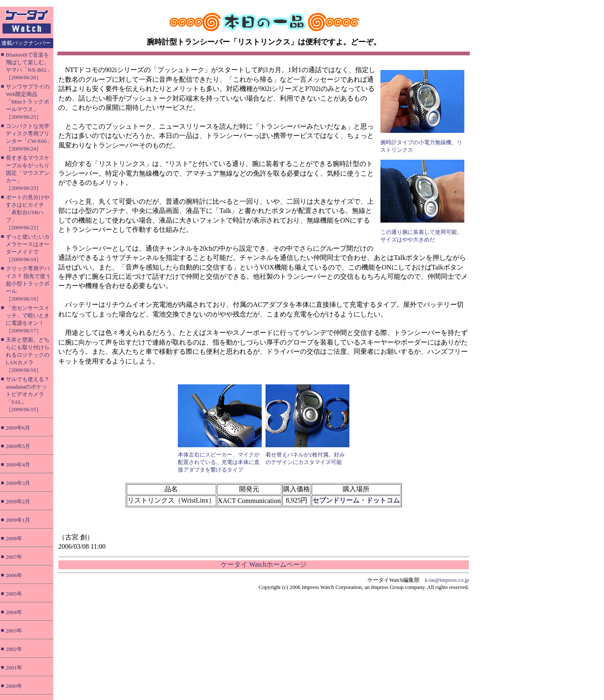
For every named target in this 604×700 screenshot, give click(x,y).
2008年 (14, 538)
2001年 (14, 668)
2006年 (14, 575)
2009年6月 (18, 428)
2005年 (14, 594)
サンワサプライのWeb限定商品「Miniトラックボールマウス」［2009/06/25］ (28, 102)
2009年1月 (18, 520)
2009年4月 (18, 465)
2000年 (14, 686)
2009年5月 (18, 446)
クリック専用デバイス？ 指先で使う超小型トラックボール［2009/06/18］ (28, 284)
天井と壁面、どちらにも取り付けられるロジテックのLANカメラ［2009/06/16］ (28, 355)
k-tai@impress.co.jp (447, 580)
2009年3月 (18, 483)
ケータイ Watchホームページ (263, 564)
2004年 (14, 612)
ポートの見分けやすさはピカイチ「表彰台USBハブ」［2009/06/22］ (28, 212)
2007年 (14, 557)
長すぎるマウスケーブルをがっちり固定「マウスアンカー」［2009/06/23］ (28, 173)
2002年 (14, 649)
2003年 (14, 631)
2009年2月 (18, 502)
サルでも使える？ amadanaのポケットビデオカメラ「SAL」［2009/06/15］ (28, 394)
